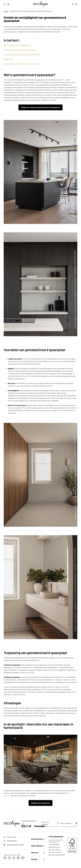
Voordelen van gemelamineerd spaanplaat (20, 50)
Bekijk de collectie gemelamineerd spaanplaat (40, 107)
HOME (6, 11)
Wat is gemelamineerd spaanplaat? (17, 45)
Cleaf (64, 80)
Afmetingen (8, 59)
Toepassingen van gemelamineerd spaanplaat (22, 54)
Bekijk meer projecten (41, 803)
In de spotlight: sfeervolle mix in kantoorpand (21, 64)
